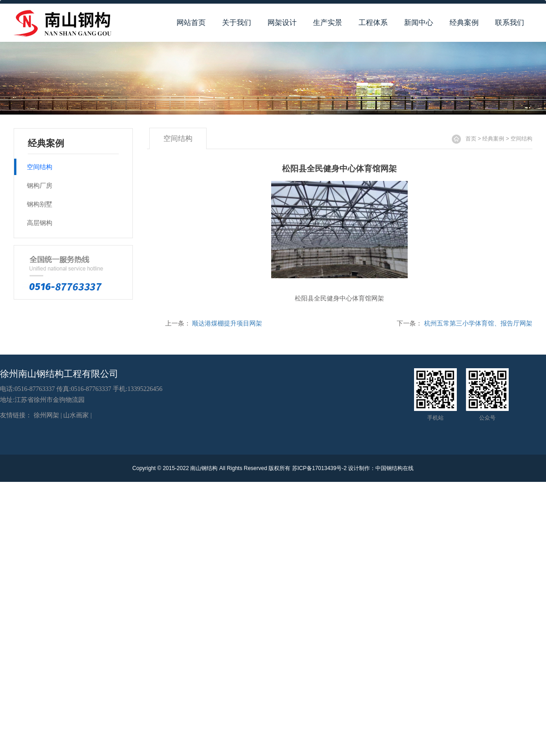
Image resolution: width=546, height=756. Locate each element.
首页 (471, 139)
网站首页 (191, 23)
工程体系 (373, 23)
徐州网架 (46, 415)
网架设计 (282, 23)
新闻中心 (419, 23)
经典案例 (464, 23)
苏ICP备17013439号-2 (319, 468)
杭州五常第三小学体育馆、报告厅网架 (478, 323)
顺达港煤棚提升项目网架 (227, 323)
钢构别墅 (40, 204)
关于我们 (237, 23)
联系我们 (510, 23)
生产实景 (328, 23)
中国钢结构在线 (394, 468)
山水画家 (76, 415)
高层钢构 (40, 223)
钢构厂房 (40, 185)
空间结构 (521, 139)
